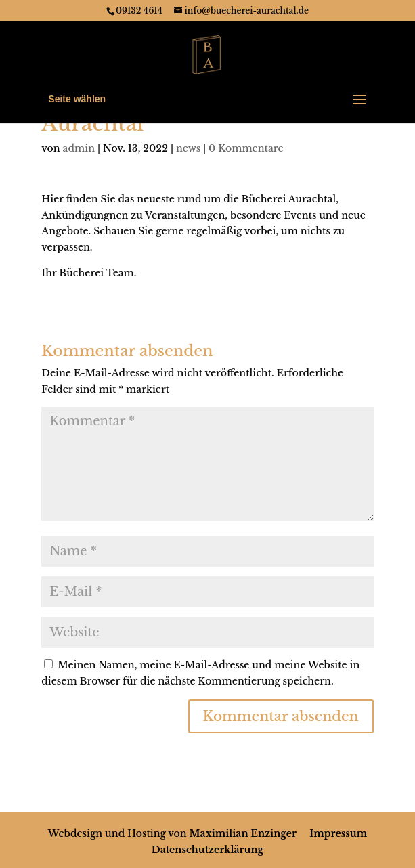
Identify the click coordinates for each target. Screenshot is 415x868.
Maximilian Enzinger (243, 833)
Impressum (338, 833)
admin (79, 148)
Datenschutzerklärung (207, 850)
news (188, 148)
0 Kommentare (246, 148)
